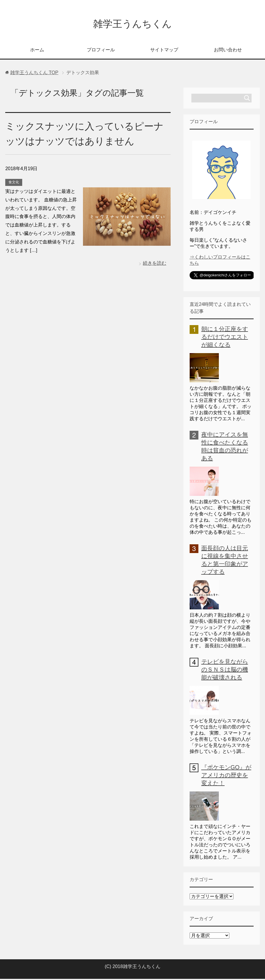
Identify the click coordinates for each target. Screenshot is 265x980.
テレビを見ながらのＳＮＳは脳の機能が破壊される (225, 671)
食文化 (14, 183)
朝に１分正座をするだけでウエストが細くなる (225, 338)
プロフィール (101, 51)
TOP (34, 74)
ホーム (37, 51)
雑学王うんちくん (132, 24)
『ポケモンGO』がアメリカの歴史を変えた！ (226, 776)
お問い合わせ (228, 51)
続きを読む (155, 264)
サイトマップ (164, 51)
